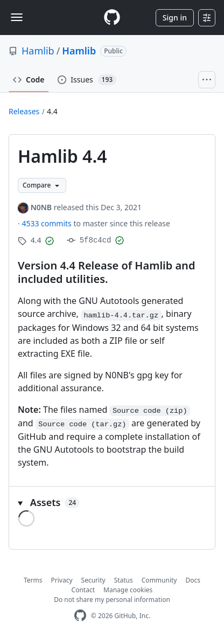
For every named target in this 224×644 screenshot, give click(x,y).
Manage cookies (128, 590)
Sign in (175, 18)
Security (93, 580)
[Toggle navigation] (17, 17)
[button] (112, 503)
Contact (83, 590)
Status (124, 580)
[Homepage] (112, 18)
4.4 (52, 111)
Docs (193, 580)
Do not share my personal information (112, 600)
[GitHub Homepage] (80, 616)
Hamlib (38, 51)
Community (159, 580)
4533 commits (47, 223)
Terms (33, 580)
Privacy (62, 580)
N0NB (41, 207)
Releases (24, 111)
